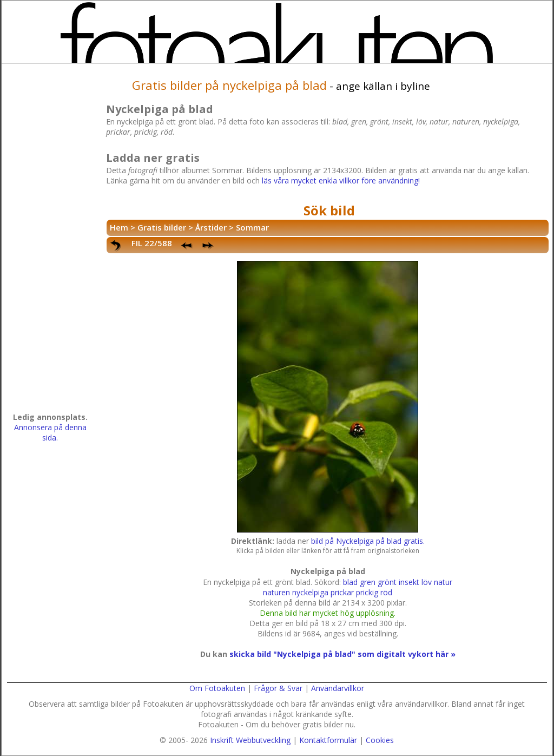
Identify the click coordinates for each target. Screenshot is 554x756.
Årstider (211, 227)
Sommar (252, 227)
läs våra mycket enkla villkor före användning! (341, 180)
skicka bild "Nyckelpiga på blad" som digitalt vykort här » (342, 654)
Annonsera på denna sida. (50, 432)
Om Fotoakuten (217, 688)
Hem (119, 227)
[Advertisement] (50, 241)
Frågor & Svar (278, 688)
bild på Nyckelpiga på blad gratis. (368, 541)
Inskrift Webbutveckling (250, 740)
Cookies (380, 740)
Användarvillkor (338, 688)
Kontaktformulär (328, 740)
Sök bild (329, 210)
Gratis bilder (162, 227)
